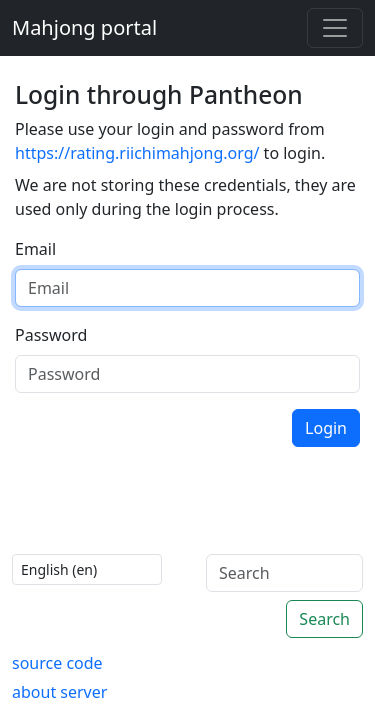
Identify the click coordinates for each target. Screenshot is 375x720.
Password (51, 335)
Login (326, 428)
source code (57, 663)
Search (324, 619)
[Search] (284, 573)
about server (59, 692)
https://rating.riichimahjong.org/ (137, 153)
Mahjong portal (84, 27)
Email (35, 249)
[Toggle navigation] (335, 28)
